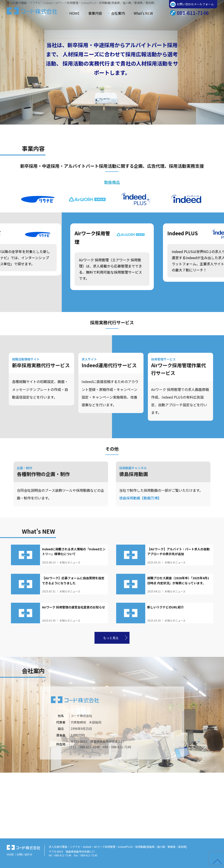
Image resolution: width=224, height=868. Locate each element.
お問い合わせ (24, 854)
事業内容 (95, 13)
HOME (74, 13)
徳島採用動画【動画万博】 (140, 498)
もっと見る (111, 638)
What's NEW (143, 13)
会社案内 (118, 13)
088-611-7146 (193, 13)
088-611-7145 (121, 747)
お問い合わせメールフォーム (195, 4)
